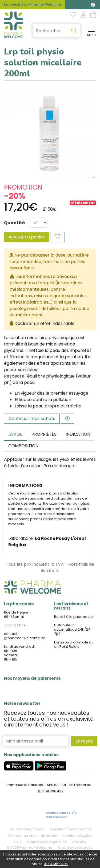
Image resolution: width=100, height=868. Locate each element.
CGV (18, 842)
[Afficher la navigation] (90, 31)
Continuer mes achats (32, 419)
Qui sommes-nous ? (27, 829)
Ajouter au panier (27, 237)
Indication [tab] (78, 434)
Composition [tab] (23, 446)
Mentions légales (77, 836)
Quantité (14, 223)
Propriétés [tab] (44, 434)
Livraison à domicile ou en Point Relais (74, 644)
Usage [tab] (15, 434)
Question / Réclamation (70, 829)
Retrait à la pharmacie (73, 617)
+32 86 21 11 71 (15, 625)
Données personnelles (47, 842)
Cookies (79, 842)
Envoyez (84, 741)
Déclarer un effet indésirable (45, 323)
